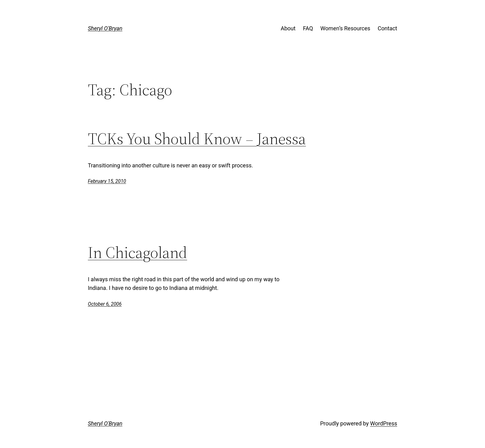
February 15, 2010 (107, 181)
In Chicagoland (137, 252)
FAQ (308, 28)
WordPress (384, 423)
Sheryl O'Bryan (105, 28)
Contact (387, 28)
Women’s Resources (345, 28)
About (288, 28)
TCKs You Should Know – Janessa (197, 139)
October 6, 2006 (105, 304)
